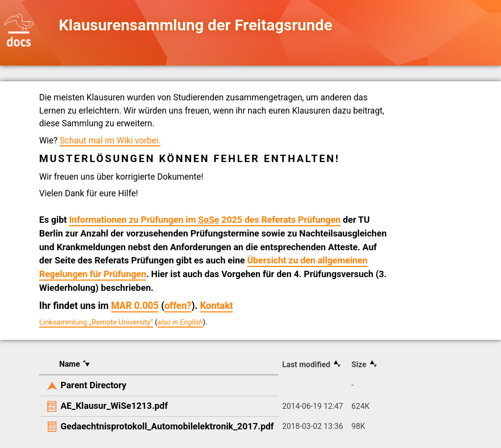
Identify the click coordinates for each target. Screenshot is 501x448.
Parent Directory (94, 385)
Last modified (306, 365)
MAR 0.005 (135, 306)
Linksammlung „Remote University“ (96, 322)
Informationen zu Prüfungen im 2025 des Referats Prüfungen (205, 220)
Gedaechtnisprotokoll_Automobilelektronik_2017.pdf (167, 426)
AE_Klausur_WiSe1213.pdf (114, 406)
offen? (178, 306)
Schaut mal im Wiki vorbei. (110, 141)
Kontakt (217, 306)
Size (359, 365)
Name (69, 364)
